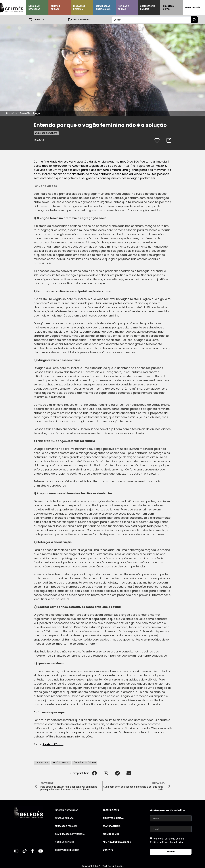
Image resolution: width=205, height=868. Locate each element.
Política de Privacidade (117, 842)
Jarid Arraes (42, 762)
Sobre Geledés (193, 8)
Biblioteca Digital (168, 8)
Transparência (112, 826)
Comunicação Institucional (103, 8)
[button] (95, 773)
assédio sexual (61, 762)
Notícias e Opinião (123, 8)
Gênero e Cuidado (56, 8)
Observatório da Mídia (148, 8)
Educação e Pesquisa (79, 8)
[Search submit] (194, 20)
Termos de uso (111, 834)
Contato (108, 850)
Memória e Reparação (34, 8)
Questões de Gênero (46, 133)
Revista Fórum (53, 744)
